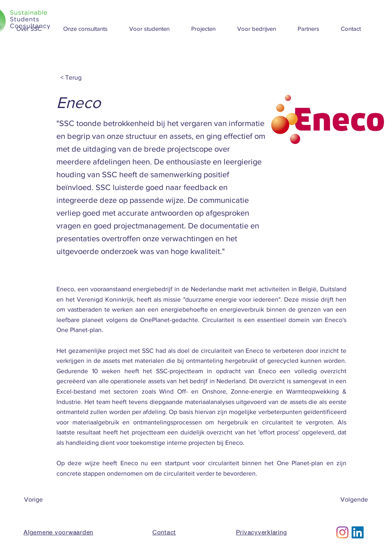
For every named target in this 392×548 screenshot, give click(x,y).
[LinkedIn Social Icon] (358, 532)
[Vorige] (50, 500)
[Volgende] (348, 500)
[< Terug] (87, 78)
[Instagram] (342, 532)
